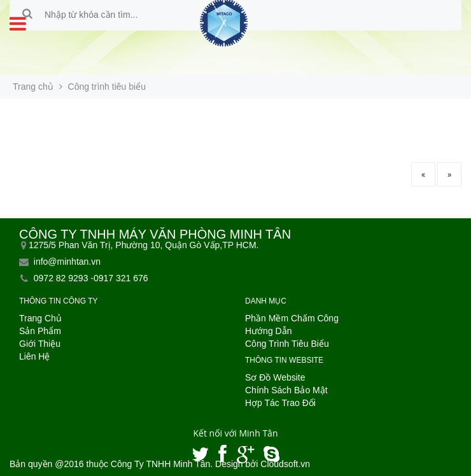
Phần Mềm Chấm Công (292, 318)
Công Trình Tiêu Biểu (287, 344)
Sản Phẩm (40, 331)
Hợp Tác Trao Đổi (280, 403)
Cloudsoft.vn (285, 464)
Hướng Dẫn (268, 331)
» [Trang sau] (450, 174)
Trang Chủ (40, 318)
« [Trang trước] (424, 174)
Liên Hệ (34, 356)
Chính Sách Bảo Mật (286, 390)
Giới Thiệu (40, 344)
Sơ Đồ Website (275, 377)
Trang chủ (33, 87)
